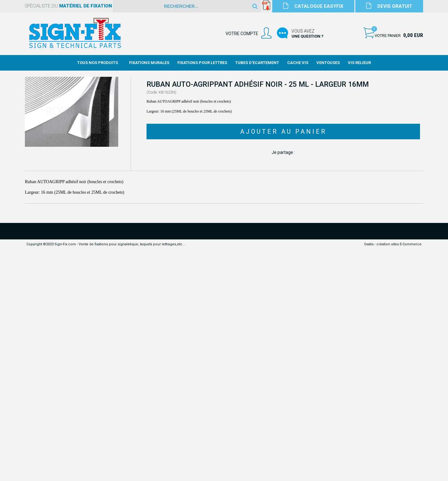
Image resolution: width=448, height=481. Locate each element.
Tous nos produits (98, 63)
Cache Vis (298, 63)
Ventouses (328, 63)
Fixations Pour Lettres (202, 63)
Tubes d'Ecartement (257, 63)
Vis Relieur (359, 63)
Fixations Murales (149, 63)
